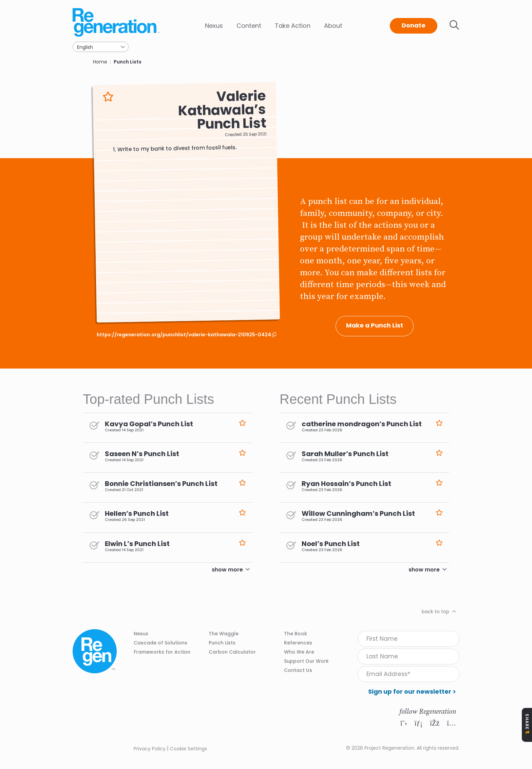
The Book (296, 634)
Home (100, 62)
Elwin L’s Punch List (137, 544)
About (333, 26)
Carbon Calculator (232, 652)
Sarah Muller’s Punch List (345, 454)
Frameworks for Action (162, 652)
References (298, 643)
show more (227, 570)
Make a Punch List (375, 325)
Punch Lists (128, 62)
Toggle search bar (454, 25)
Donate (414, 25)
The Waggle (224, 634)
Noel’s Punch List (331, 544)
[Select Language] (101, 47)
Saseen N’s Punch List (142, 454)
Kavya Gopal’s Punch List (149, 424)
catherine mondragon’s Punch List (362, 424)
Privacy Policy (150, 749)
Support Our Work (306, 661)
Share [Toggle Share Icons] (527, 722)
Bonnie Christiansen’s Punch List (161, 484)
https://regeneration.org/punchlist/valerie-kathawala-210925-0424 (184, 335)
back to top (435, 612)
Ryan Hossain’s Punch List (346, 484)
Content (249, 26)
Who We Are (299, 652)
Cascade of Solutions (160, 643)
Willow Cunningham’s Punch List (358, 513)
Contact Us (298, 670)
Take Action (293, 26)
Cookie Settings (188, 749)
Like (108, 97)
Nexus (214, 26)
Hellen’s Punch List (137, 513)
